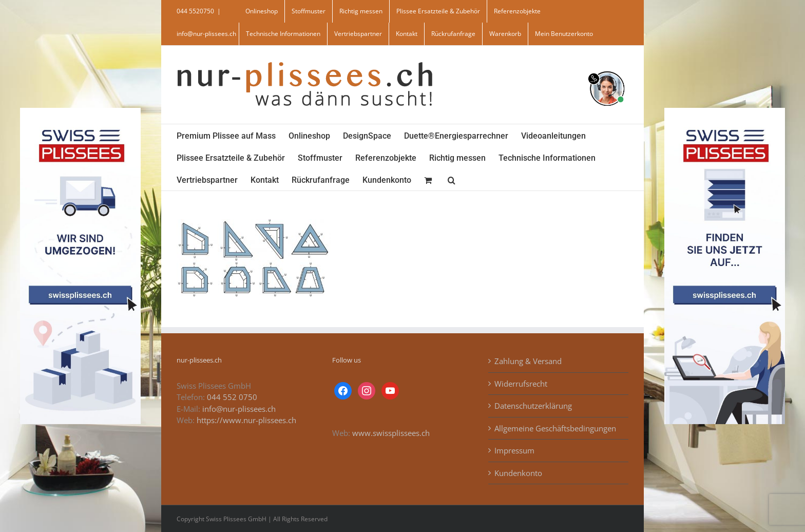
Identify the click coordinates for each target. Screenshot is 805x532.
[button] (452, 179)
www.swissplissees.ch (391, 433)
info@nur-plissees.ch (206, 34)
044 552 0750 (232, 397)
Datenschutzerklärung (533, 406)
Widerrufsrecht (521, 384)
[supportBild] (607, 69)
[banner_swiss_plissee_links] (80, 111)
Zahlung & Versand (528, 361)
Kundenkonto (518, 473)
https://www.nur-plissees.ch (246, 420)
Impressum (514, 450)
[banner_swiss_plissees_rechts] (725, 111)
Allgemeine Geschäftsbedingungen (555, 428)
